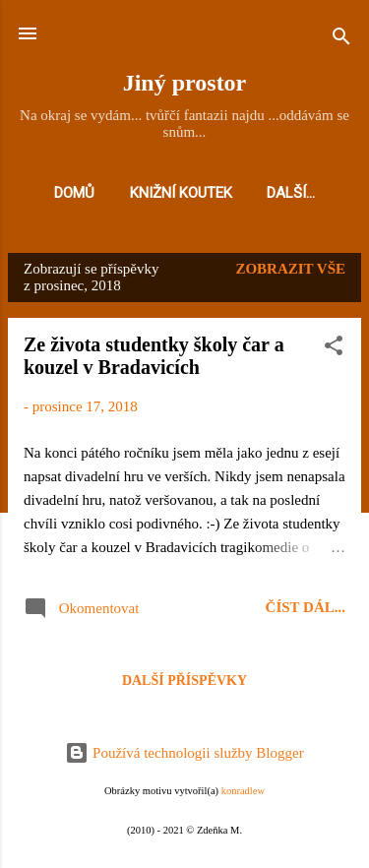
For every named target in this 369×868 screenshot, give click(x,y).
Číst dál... (306, 607)
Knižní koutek (181, 193)
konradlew (243, 791)
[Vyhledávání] (341, 40)
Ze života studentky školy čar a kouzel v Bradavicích (154, 356)
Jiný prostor (185, 83)
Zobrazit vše (290, 269)
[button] (334, 349)
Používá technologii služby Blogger (184, 753)
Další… (291, 193)
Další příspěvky (184, 681)
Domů (74, 193)
